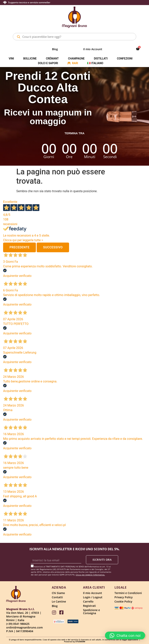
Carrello (88, 601)
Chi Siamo (58, 593)
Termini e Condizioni (128, 593)
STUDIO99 (80, 641)
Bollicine (30, 59)
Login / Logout (93, 597)
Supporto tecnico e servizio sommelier (29, 2)
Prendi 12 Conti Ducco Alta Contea (48, 87)
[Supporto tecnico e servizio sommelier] (5, 3)
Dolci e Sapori (48, 63)
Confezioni (125, 59)
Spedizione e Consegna (91, 612)
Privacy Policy (124, 597)
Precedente (19, 247)
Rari (75, 63)
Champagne (76, 59)
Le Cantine (59, 601)
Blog (55, 49)
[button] (125, 635)
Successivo (53, 247)
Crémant (52, 59)
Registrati (89, 606)
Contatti (57, 597)
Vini (11, 59)
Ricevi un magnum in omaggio (48, 117)
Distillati (101, 59)
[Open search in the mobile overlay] (74, 37)
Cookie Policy (123, 601)
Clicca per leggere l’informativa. (90, 575)
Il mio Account (93, 49)
